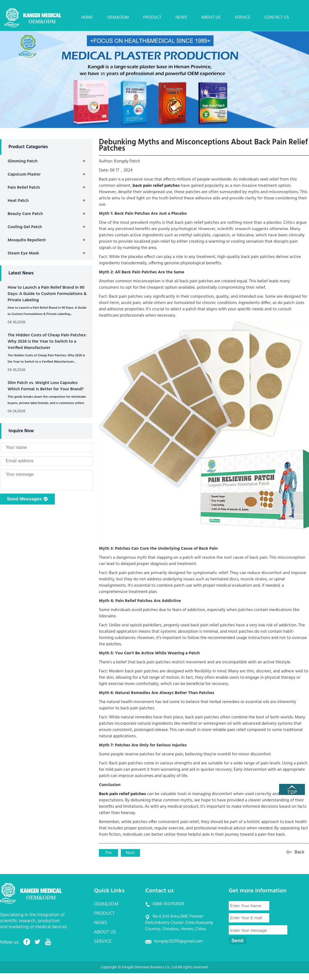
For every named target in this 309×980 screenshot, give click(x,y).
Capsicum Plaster (24, 174)
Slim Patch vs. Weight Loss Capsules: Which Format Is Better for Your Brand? (46, 386)
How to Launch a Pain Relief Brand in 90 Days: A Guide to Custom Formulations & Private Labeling (47, 294)
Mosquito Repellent (27, 240)
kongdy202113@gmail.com (178, 941)
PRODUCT (152, 18)
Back (299, 852)
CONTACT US (277, 18)
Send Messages (27, 499)
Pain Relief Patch (24, 188)
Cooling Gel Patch (25, 227)
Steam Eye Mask (23, 253)
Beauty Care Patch (25, 214)
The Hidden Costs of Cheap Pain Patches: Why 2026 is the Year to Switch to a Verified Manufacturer (47, 342)
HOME (87, 18)
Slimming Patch (23, 161)
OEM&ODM (118, 18)
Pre (108, 853)
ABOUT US (211, 18)
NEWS (181, 18)
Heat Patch (18, 201)
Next (131, 853)
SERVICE (243, 18)
